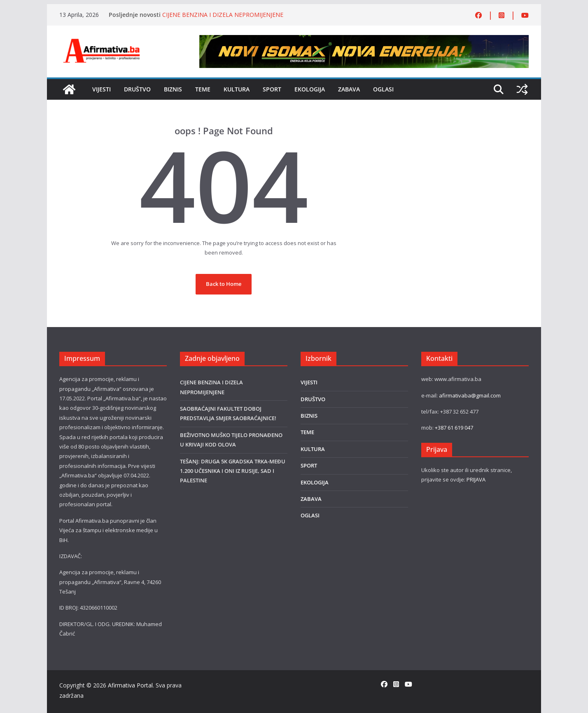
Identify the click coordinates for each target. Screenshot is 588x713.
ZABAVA (349, 89)
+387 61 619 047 (454, 428)
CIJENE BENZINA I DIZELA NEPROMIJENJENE (223, 15)
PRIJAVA (476, 479)
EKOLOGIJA (310, 89)
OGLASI (383, 89)
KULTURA (237, 89)
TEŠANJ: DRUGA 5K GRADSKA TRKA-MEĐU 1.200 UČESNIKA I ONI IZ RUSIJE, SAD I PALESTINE (233, 471)
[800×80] (364, 40)
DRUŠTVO (137, 89)
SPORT (272, 89)
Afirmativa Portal (130, 685)
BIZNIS (173, 89)
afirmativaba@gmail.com (470, 395)
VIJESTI (101, 89)
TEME (203, 89)
